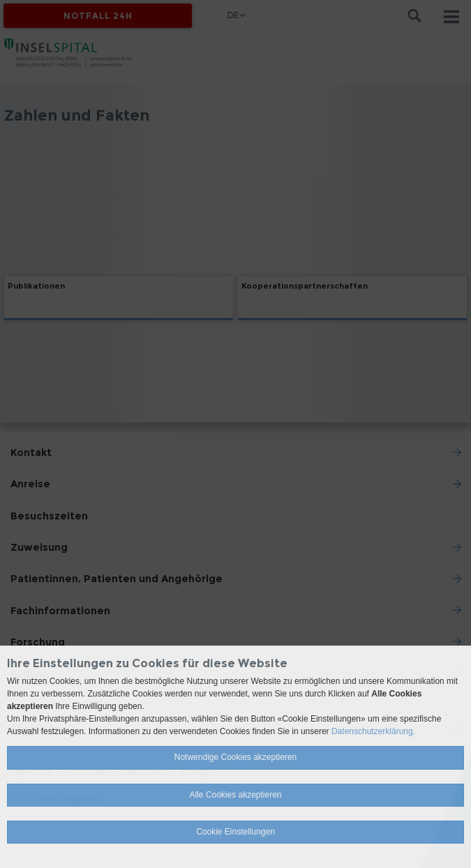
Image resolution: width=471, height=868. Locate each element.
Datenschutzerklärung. (373, 731)
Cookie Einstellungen (236, 832)
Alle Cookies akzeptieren (235, 795)
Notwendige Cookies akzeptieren (236, 757)
